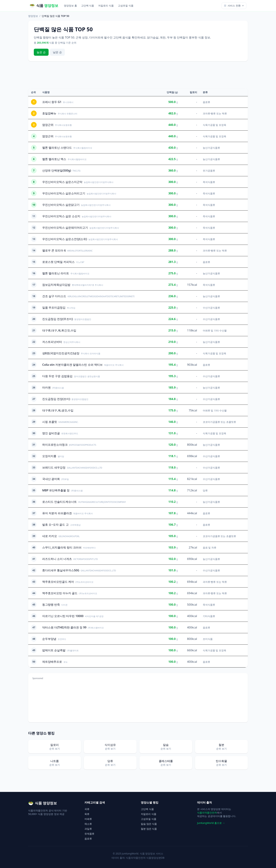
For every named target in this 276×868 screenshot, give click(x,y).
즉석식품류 (209, 182)
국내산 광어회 (51, 479)
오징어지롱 (49, 456)
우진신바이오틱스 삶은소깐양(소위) (65, 239)
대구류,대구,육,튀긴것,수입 (59, 330)
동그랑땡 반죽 (51, 605)
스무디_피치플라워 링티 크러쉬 (62, 547)
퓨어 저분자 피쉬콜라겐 (57, 513)
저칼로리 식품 (106, 6)
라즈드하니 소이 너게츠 (57, 559)
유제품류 (89, 834)
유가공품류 (209, 171)
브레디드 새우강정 (54, 467)
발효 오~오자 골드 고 (55, 525)
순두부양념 (49, 639)
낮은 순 (57, 52)
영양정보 (33, 16)
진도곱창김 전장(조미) (56, 399)
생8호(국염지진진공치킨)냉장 (61, 353)
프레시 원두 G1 (52, 102)
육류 (87, 814)
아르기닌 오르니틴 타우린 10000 (63, 616)
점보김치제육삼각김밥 (56, 285)
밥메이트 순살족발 (54, 650)
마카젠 (46, 388)
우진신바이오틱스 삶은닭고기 (61, 205)
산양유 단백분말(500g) (57, 170)
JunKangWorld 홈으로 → (211, 823)
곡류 (87, 809)
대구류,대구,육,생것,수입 (58, 410)
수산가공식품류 (211, 308)
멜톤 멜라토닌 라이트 (56, 273)
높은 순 (41, 52)
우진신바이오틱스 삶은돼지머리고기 (65, 228)
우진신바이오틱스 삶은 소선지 (61, 216)
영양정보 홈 (70, 6)
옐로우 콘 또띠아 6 (54, 250)
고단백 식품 (88, 6)
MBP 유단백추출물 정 (56, 490)
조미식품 (208, 639)
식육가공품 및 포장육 (214, 125)
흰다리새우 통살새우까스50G (61, 570)
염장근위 (48, 125)
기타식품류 (209, 616)
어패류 (88, 819)
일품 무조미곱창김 (54, 308)
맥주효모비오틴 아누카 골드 (60, 593)
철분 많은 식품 (149, 829)
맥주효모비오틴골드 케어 (58, 582)
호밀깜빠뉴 (49, 113)
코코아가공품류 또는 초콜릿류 (219, 422)
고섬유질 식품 (126, 6)
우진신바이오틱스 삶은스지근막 (62, 182)
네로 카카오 (50, 536)
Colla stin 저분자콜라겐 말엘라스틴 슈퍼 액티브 (72, 365)
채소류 (88, 824)
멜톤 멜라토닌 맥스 (54, 159)
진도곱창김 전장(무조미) (58, 319)
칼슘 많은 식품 (149, 824)
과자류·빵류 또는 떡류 (215, 113)
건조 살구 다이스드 (54, 296)
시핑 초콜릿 (50, 422)
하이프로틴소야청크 (55, 445)
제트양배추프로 (52, 662)
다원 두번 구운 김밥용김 (57, 376)
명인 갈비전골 (51, 433)
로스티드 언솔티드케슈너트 (59, 502)
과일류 (88, 829)
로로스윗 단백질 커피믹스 (58, 262)
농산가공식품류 (211, 148)
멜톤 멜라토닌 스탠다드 (57, 148)
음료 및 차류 (210, 548)
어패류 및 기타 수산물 (215, 330)
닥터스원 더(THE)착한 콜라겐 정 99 (64, 627)
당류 (205, 490)
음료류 (206, 102)
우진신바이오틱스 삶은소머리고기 (64, 193)
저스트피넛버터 (52, 342)
